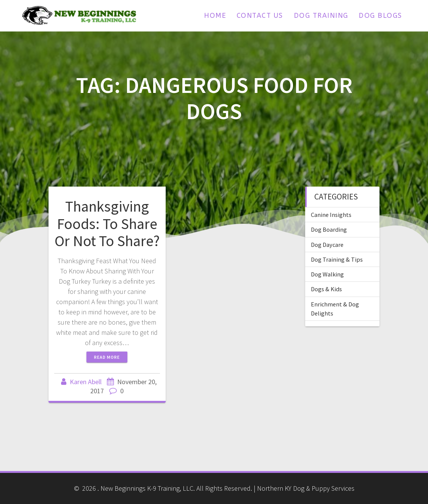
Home (215, 16)
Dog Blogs (380, 16)
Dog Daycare (327, 245)
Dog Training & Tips (337, 259)
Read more (107, 357)
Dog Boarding (329, 229)
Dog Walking (327, 274)
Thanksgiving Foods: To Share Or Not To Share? (107, 224)
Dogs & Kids (326, 289)
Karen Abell (86, 382)
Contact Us (260, 16)
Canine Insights (331, 215)
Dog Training (321, 16)
